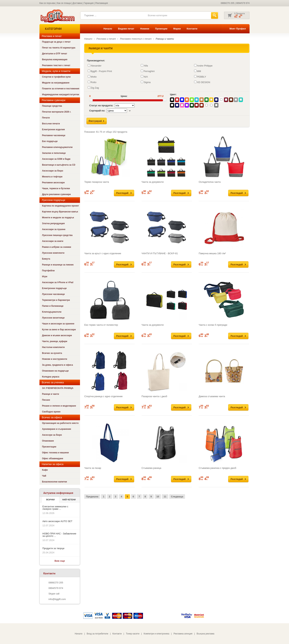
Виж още (60, 561)
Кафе (45, 470)
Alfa (144, 66)
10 (158, 497)
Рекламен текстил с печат (56, 65)
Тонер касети (133, 634)
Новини (145, 29)
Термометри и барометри (56, 300)
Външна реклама (206, 634)
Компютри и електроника (156, 634)
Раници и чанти (51, 394)
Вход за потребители (97, 634)
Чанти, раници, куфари (55, 341)
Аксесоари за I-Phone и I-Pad (58, 282)
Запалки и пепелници (54, 153)
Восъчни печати (51, 124)
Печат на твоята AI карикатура (59, 48)
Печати (46, 118)
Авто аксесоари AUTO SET (57, 521)
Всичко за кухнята (52, 353)
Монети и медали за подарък (58, 218)
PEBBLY (200, 77)
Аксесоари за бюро (53, 171)
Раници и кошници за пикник (58, 265)
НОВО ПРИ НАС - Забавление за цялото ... (59, 535)
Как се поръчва (47, 3)
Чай (44, 476)
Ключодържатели (52, 312)
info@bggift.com (57, 599)
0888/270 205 (227, 3)
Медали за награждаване (56, 83)
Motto (92, 77)
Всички (51, 500)
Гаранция (89, 3)
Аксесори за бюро (52, 435)
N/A (144, 77)
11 (165, 497)
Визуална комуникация (55, 59)
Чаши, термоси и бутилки (56, 188)
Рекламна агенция (183, 634)
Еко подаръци (50, 141)
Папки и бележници (53, 306)
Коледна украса (51, 377)
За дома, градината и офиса (58, 365)
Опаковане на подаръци (55, 371)
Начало (108, 29)
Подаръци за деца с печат (56, 42)
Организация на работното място (60, 423)
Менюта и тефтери (52, 177)
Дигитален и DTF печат (55, 54)
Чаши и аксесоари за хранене (58, 324)
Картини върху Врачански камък (60, 212)
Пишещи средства (52, 106)
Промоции (161, 29)
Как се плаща (64, 3)
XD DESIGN (202, 82)
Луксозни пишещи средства (57, 235)
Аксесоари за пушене (54, 229)
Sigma (146, 82)
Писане (46, 400)
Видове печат (126, 29)
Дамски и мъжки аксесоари (57, 335)
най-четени (69, 500)
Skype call (54, 594)
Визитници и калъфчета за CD (59, 165)
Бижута (46, 259)
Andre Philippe (203, 66)
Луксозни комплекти (53, 253)
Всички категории (157, 15)
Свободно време (51, 412)
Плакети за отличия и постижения (61, 89)
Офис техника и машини (55, 453)
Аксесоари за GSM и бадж (56, 159)
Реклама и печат (106, 39)
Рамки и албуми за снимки (57, 247)
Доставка (77, 3)
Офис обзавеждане (53, 458)
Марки (177, 29)
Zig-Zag (93, 88)
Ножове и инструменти (55, 359)
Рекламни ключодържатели (57, 147)
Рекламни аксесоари (53, 183)
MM (198, 71)
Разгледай (122, 193)
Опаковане (48, 441)
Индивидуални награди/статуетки (61, 94)
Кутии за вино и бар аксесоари (59, 330)
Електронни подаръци (54, 288)
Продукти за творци (53, 548)
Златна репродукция (53, 223)
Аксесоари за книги (53, 241)
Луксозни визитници (53, 318)
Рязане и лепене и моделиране (59, 406)
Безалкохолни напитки (54, 482)
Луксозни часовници (53, 294)
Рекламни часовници (54, 135)
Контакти (192, 29)
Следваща (177, 497)
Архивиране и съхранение (57, 429)
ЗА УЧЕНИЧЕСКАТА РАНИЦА (58, 388)
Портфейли (48, 271)
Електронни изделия (53, 129)
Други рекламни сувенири (56, 194)
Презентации (49, 447)
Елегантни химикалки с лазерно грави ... (55, 508)
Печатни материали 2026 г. (56, 112)
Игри (45, 276)
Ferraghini (148, 71)
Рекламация (102, 3)
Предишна (92, 497)
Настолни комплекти (53, 347)
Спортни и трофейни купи (56, 77)
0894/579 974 (243, 3)
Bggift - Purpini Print (100, 71)
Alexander (95, 66)
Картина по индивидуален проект (60, 206)
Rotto (92, 82)
